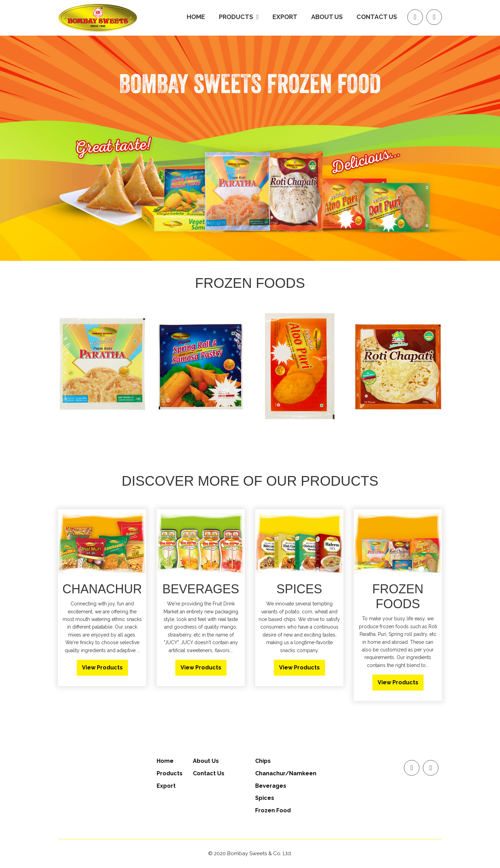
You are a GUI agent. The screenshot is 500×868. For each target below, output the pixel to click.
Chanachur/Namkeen (286, 773)
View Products (102, 668)
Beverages (271, 786)
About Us (206, 761)
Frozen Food (273, 810)
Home (196, 17)
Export (285, 17)
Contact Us (377, 17)
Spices (265, 798)
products (239, 17)
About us (327, 17)
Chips (263, 761)
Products (170, 773)
